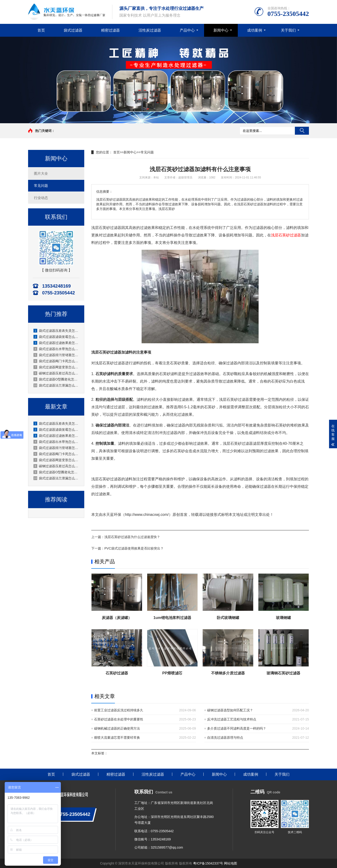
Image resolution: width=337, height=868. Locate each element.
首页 (41, 30)
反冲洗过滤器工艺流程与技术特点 (232, 719)
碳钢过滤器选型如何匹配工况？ (230, 710)
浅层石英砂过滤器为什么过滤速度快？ (132, 537)
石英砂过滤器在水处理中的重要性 (119, 719)
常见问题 (41, 186)
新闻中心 (221, 30)
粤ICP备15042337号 (208, 863)
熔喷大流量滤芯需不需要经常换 (117, 738)
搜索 (302, 131)
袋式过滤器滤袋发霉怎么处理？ (56, 337)
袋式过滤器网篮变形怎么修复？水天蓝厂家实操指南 (56, 367)
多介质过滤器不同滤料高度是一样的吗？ (237, 728)
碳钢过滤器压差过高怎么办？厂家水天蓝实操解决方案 (56, 373)
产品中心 (187, 30)
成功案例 (255, 30)
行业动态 (41, 198)
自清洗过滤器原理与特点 (225, 738)
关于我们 (288, 30)
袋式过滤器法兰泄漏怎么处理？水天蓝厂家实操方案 (56, 385)
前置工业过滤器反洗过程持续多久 (119, 710)
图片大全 (41, 173)
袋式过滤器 (73, 30)
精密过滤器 (110, 30)
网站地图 (231, 863)
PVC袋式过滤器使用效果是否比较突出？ (134, 548)
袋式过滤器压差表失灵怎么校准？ (56, 331)
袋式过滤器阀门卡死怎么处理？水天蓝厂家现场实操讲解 (56, 361)
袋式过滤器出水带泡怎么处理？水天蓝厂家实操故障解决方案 (56, 349)
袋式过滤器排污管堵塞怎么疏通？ (56, 355)
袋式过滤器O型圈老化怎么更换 (56, 379)
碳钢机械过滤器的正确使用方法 (117, 728)
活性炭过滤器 (150, 30)
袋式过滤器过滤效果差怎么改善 (56, 343)
